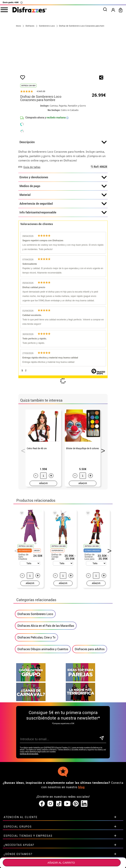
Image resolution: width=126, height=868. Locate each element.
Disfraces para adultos (90, 670)
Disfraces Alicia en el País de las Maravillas (46, 647)
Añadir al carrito (61, 863)
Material (63, 217)
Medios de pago (63, 208)
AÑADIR (43, 505)
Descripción (63, 164)
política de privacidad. (29, 775)
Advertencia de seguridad (63, 225)
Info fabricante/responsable (63, 234)
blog (81, 809)
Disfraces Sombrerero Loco (35, 635)
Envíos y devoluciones (63, 199)
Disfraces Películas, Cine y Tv (36, 659)
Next (102, 471)
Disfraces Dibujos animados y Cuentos (43, 670)
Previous (22, 471)
